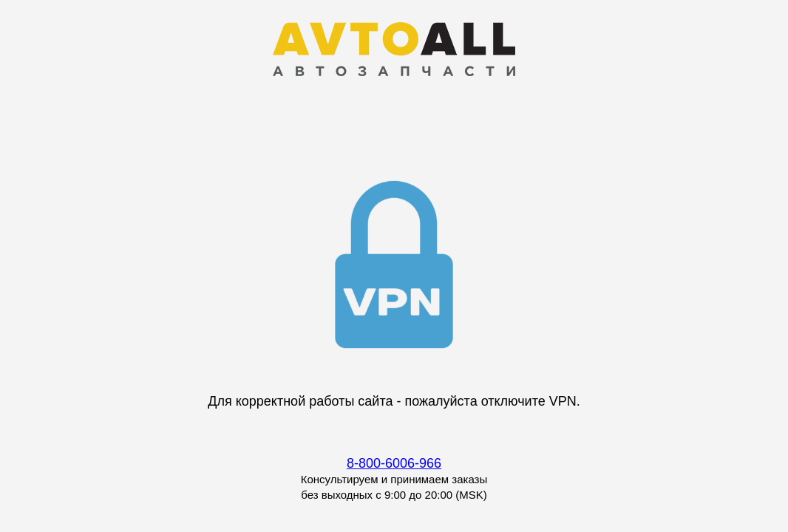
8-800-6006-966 (394, 463)
